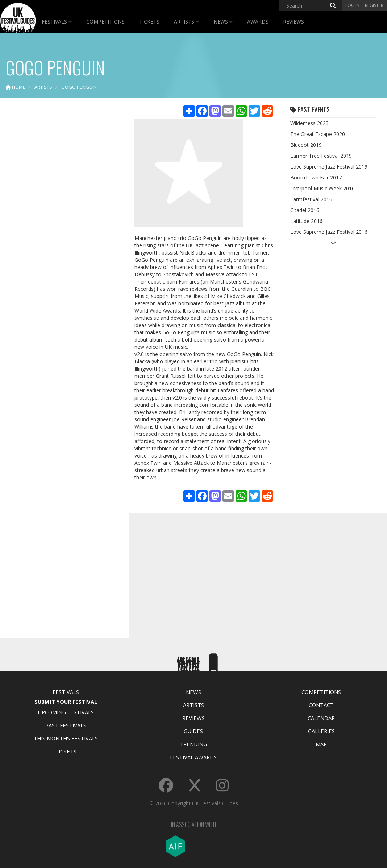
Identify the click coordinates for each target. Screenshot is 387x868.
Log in (353, 5)
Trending (193, 744)
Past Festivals (66, 725)
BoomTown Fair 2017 (316, 177)
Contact (321, 705)
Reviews (294, 22)
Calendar (321, 718)
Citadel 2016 (305, 210)
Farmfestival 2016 (311, 199)
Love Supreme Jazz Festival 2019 (329, 167)
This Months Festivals (66, 738)
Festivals (57, 22)
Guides (193, 731)
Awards (258, 22)
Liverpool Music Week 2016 (322, 188)
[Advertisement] (60, 218)
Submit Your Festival (66, 702)
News (223, 22)
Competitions (105, 22)
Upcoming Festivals (66, 712)
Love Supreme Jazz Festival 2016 (329, 232)
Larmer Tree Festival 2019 (321, 156)
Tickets (149, 22)
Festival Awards (193, 757)
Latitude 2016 (306, 221)
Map (321, 744)
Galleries (321, 731)
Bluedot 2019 (306, 145)
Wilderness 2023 (309, 123)
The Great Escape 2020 (318, 134)
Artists (186, 22)
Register (374, 5)
